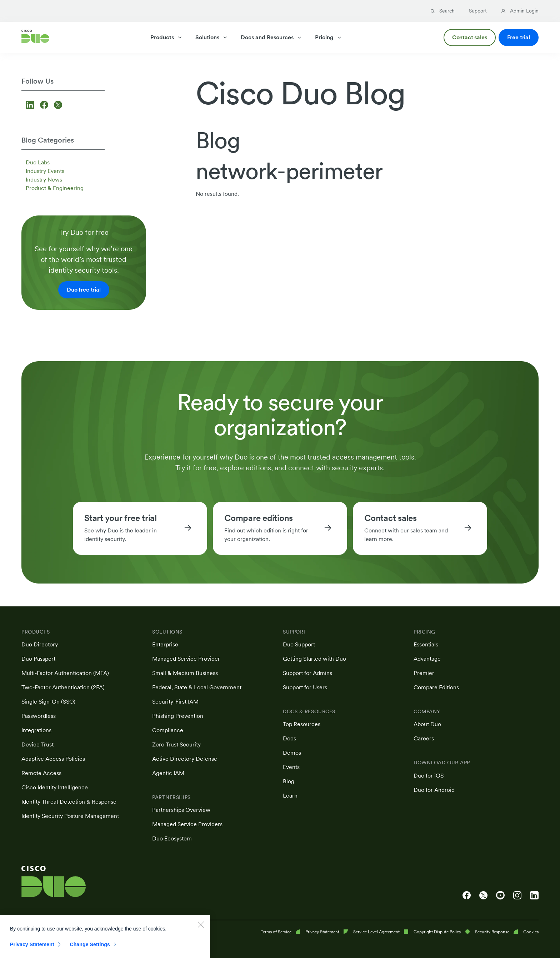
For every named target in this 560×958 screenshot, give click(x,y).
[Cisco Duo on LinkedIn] (534, 895)
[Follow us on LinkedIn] (31, 106)
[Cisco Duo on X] (483, 895)
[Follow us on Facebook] (45, 106)
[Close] (201, 931)
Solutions (212, 37)
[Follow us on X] (58, 106)
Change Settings (90, 951)
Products (166, 37)
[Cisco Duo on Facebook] (467, 895)
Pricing (329, 37)
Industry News (44, 180)
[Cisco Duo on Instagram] (517, 895)
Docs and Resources (271, 37)
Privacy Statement (32, 951)
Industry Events (45, 171)
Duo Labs (38, 162)
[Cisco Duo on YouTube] (500, 895)
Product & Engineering (55, 188)
